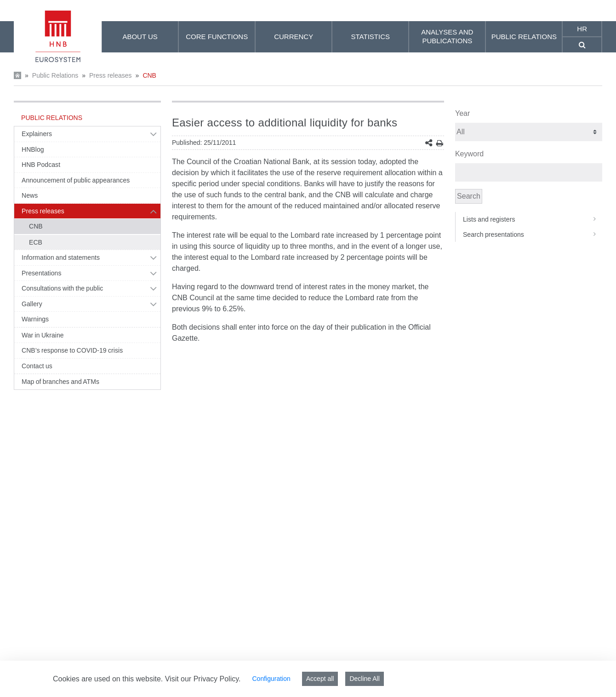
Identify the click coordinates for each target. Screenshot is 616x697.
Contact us (37, 366)
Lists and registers (533, 219)
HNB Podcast (41, 165)
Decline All (364, 679)
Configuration (271, 679)
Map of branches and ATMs (60, 382)
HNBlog (33, 149)
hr (582, 29)
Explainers (37, 134)
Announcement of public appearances (76, 180)
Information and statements (61, 257)
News (30, 195)
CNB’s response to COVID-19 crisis (72, 350)
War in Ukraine (43, 335)
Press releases (111, 75)
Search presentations (533, 234)
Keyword (469, 154)
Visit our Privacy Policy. (203, 679)
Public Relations (55, 75)
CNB (149, 75)
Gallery (32, 304)
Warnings (35, 319)
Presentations (42, 273)
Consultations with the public (62, 288)
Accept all (320, 679)
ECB (36, 242)
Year (462, 113)
